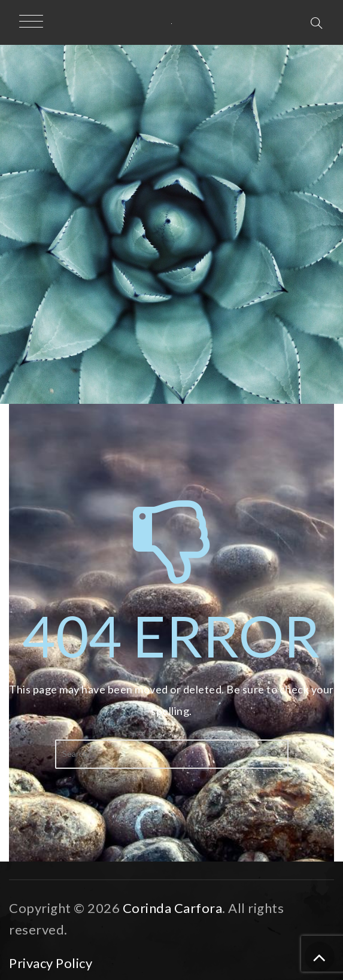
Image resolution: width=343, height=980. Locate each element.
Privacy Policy (51, 963)
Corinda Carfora (173, 908)
